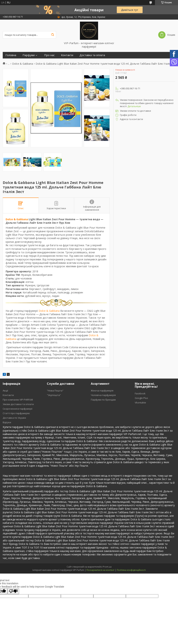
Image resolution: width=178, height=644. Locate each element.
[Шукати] (52, 35)
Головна (11, 55)
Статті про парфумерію (16, 413)
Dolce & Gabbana (23, 64)
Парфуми (29, 55)
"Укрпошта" (54, 395)
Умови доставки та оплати (18, 404)
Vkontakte (140, 403)
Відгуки (7, 422)
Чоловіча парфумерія (103, 395)
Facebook (140, 393)
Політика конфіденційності (131, 570)
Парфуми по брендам (103, 400)
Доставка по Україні (14, 418)
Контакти (67, 55)
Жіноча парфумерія (102, 391)
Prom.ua (107, 567)
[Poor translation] (13, 591)
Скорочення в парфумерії (18, 409)
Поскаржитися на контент (100, 570)
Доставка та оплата (92, 55)
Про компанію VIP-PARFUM (18, 400)
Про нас (49, 55)
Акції (5, 391)
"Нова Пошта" (55, 391)
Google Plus (141, 398)
